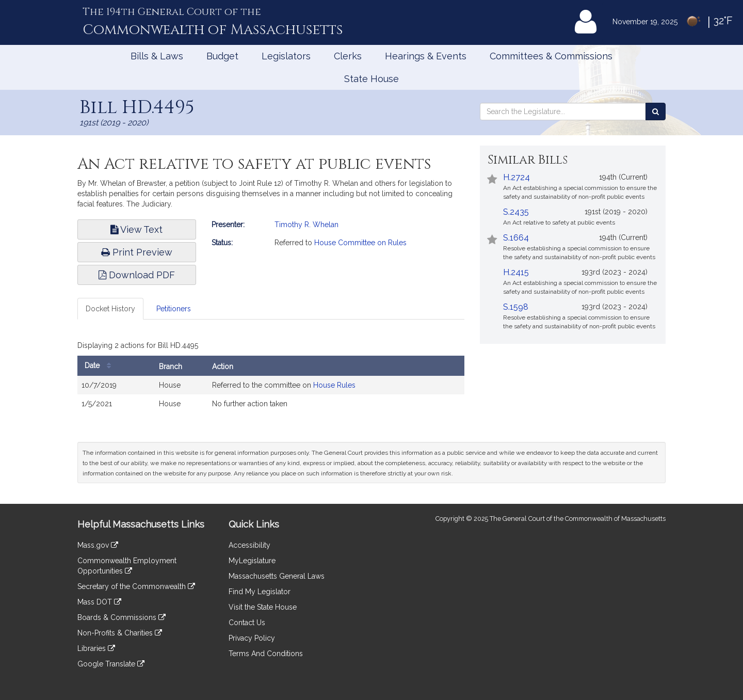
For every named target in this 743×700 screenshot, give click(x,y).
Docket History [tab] (110, 309)
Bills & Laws (157, 56)
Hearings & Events (426, 56)
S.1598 (516, 307)
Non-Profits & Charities (120, 633)
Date (100, 366)
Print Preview (137, 252)
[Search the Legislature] (656, 112)
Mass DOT (99, 602)
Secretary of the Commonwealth (136, 586)
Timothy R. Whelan (306, 225)
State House (372, 79)
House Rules (334, 385)
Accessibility (249, 545)
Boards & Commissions (122, 617)
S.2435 (516, 212)
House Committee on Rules (360, 243)
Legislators (286, 56)
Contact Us (247, 623)
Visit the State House (263, 607)
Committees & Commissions (551, 56)
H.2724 (516, 177)
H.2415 (516, 272)
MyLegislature (252, 561)
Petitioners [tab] (174, 309)
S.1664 (516, 238)
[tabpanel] (271, 378)
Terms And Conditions (266, 654)
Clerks (348, 56)
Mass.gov (98, 545)
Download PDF (137, 275)
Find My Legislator (260, 592)
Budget (222, 56)
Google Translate (111, 664)
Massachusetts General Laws (277, 576)
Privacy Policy (252, 638)
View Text (136, 229)
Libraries (96, 648)
